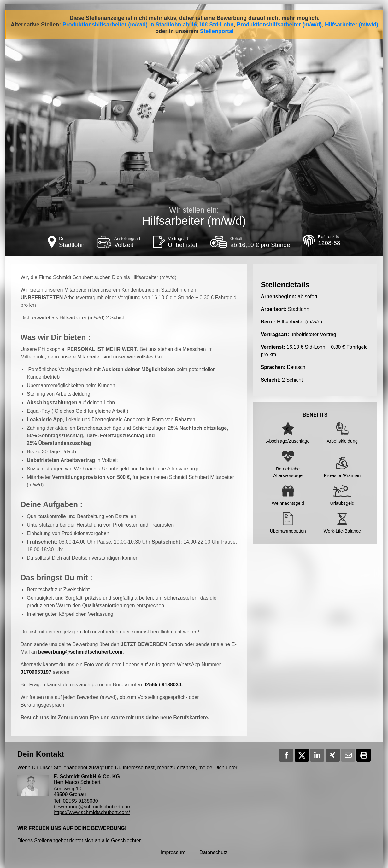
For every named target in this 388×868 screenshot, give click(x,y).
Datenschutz (213, 852)
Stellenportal (217, 31)
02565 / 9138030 (162, 685)
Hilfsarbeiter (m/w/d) (352, 25)
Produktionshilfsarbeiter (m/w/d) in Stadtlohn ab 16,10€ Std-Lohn (148, 25)
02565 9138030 (80, 801)
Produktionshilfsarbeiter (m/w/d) (279, 25)
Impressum (173, 852)
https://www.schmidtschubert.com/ (92, 812)
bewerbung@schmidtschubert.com (80, 652)
